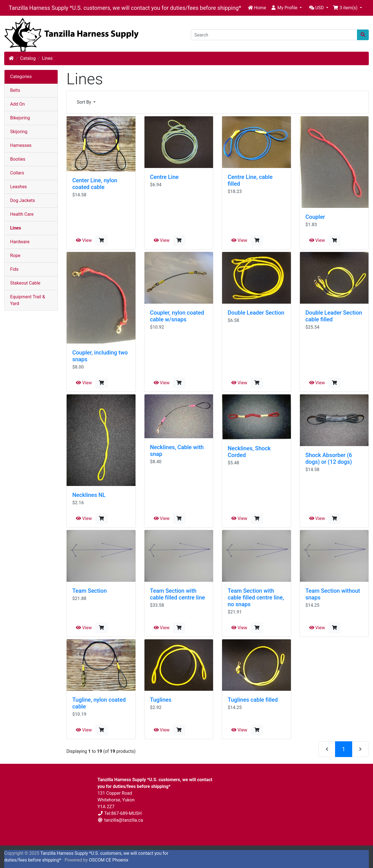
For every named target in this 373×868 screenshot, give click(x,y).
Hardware (20, 242)
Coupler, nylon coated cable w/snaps (177, 316)
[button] (286, 8)
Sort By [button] (84, 102)
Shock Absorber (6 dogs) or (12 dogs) (329, 458)
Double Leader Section (256, 313)
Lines (47, 58)
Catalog (28, 58)
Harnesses (21, 145)
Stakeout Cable (25, 283)
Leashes (19, 187)
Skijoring (19, 132)
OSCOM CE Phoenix (109, 860)
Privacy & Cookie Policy (28, 782)
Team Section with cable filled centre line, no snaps (256, 597)
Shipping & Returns (23, 804)
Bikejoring (20, 118)
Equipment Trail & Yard (28, 300)
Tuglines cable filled (253, 700)
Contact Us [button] (156, 833)
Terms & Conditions (24, 793)
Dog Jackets (22, 200)
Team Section (90, 591)
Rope (15, 255)
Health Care (22, 214)
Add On (17, 104)
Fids (14, 269)
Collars (17, 173)
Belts (15, 90)
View (84, 240)
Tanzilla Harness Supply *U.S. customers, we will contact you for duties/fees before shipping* (125, 8)
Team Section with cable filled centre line (178, 594)
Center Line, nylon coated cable (95, 184)
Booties (18, 159)
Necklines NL (89, 495)
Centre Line (164, 177)
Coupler (315, 217)
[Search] (274, 35)
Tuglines (161, 700)
